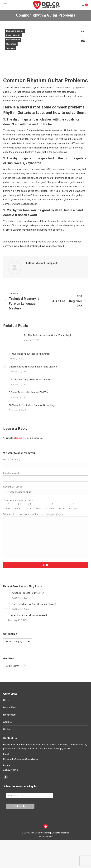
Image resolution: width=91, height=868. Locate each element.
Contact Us (9, 729)
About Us (8, 722)
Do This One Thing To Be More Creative (30, 380)
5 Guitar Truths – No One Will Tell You (29, 392)
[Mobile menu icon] (5, 5)
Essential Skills (13, 35)
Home (6, 700)
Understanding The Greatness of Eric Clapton (33, 367)
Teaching (10, 48)
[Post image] (12, 340)
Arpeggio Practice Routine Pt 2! (28, 593)
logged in (20, 438)
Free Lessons (10, 715)
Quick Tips (11, 44)
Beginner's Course (15, 31)
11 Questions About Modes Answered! (29, 354)
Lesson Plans (10, 707)
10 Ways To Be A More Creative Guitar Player (33, 405)
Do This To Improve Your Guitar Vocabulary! (47, 335)
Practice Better (13, 40)
